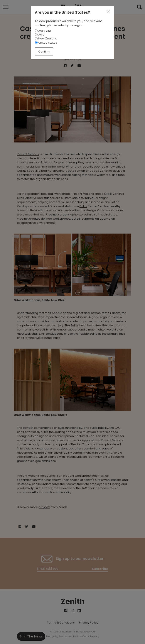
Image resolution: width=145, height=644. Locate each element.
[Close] (108, 12)
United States (46, 43)
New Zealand (46, 38)
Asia (40, 35)
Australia (43, 31)
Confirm (44, 52)
